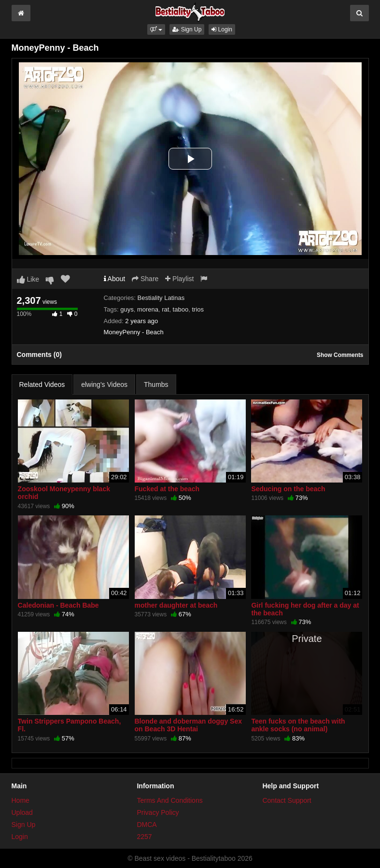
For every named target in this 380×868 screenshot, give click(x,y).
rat (165, 309)
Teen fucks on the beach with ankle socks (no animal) (298, 725)
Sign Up (187, 29)
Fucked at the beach (167, 489)
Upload (22, 812)
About (115, 279)
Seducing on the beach (288, 489)
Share (145, 279)
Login (222, 29)
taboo (181, 309)
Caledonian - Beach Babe (58, 605)
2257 (144, 837)
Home (21, 800)
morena (148, 309)
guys (127, 309)
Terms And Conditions (169, 800)
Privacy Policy (158, 812)
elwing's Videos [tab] (104, 384)
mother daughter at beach (176, 605)
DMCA (147, 825)
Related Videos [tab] (42, 384)
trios (198, 309)
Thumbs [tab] (156, 384)
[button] (156, 29)
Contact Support (287, 800)
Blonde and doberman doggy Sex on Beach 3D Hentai (188, 725)
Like (28, 279)
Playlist (179, 279)
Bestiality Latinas (161, 298)
